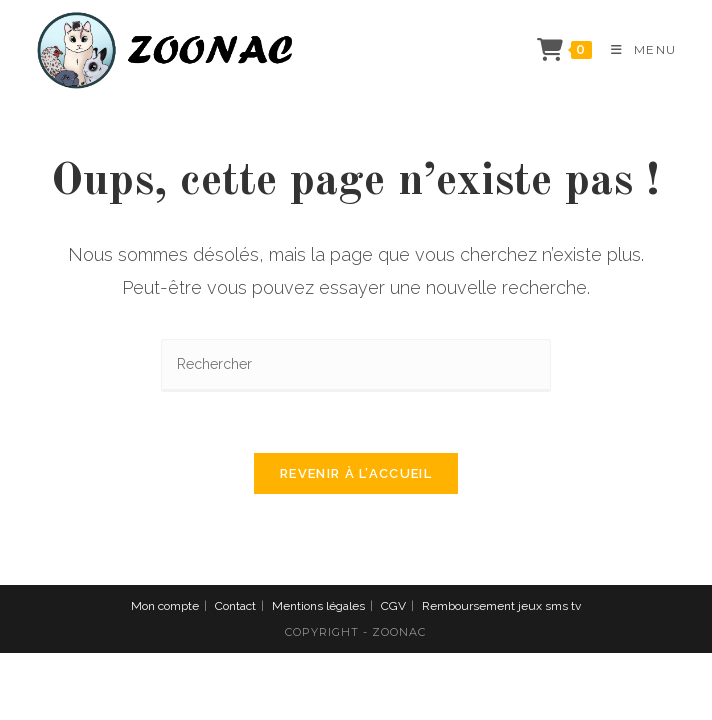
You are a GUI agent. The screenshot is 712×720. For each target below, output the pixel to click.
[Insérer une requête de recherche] (356, 365)
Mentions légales (318, 606)
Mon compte (165, 606)
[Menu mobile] (636, 49)
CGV (393, 606)
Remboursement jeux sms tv (501, 606)
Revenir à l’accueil (356, 473)
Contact (235, 606)
